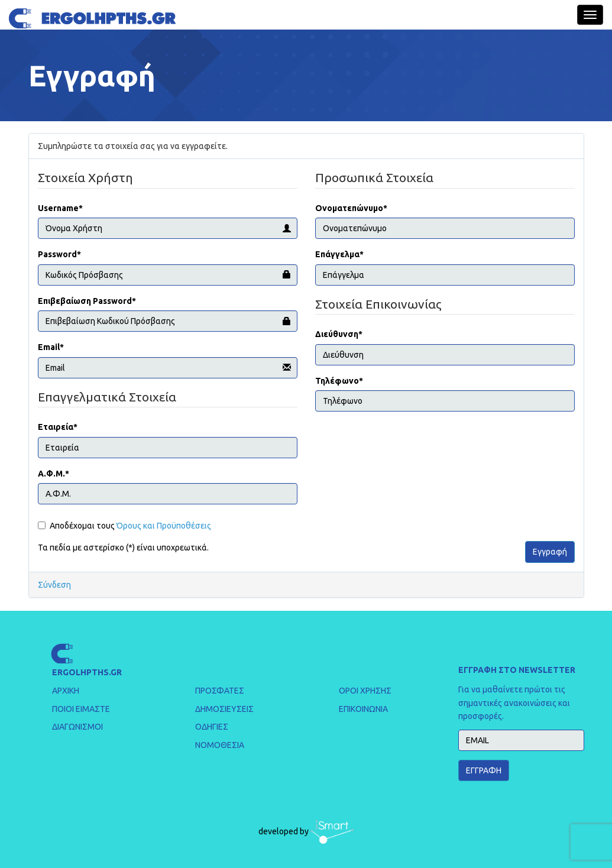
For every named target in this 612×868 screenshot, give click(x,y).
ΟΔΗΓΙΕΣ (212, 727)
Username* (60, 208)
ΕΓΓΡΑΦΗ (484, 770)
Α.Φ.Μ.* (54, 474)
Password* (59, 254)
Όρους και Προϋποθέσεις (164, 526)
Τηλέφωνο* (339, 381)
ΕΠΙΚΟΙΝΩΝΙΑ (363, 709)
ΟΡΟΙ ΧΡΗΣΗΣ (365, 691)
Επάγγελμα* (339, 254)
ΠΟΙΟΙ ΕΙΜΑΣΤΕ (81, 709)
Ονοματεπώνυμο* (351, 208)
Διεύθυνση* (339, 334)
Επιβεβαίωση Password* (87, 301)
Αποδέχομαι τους (124, 526)
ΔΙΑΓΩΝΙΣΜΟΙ (77, 727)
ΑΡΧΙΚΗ (66, 691)
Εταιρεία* (58, 427)
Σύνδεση (54, 585)
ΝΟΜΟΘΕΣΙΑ (220, 745)
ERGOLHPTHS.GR (87, 672)
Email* (51, 347)
